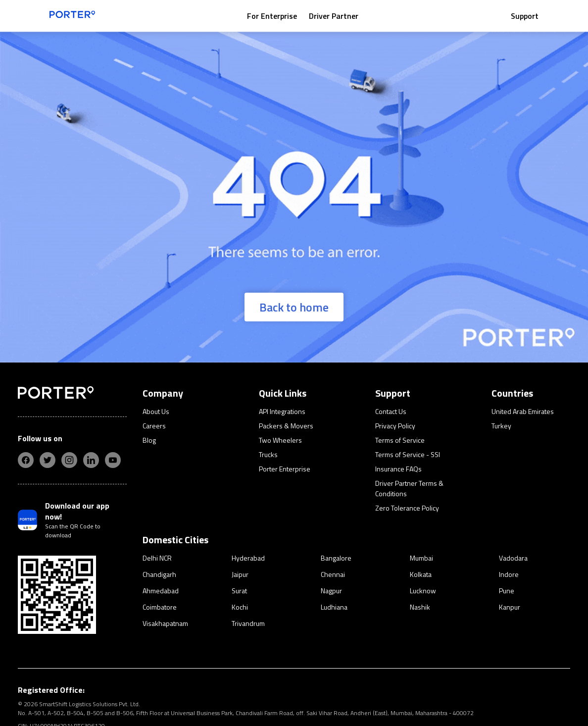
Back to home (294, 307)
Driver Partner (334, 16)
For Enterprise (272, 16)
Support (525, 16)
